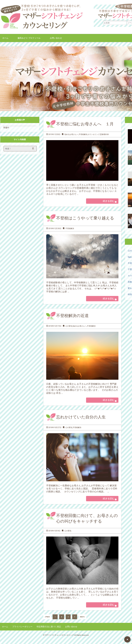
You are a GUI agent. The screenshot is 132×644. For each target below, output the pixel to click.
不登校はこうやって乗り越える (85, 219)
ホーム (5, 38)
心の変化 (69, 328)
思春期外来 (104, 134)
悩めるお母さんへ (71, 134)
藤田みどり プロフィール (29, 38)
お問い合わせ (56, 38)
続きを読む (107, 201)
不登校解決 (83, 134)
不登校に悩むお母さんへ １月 (85, 124)
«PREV (47, 621)
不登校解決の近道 (72, 317)
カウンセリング (94, 134)
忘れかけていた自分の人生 (81, 420)
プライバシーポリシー (22, 631)
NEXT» (82, 621)
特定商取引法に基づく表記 (49, 631)
